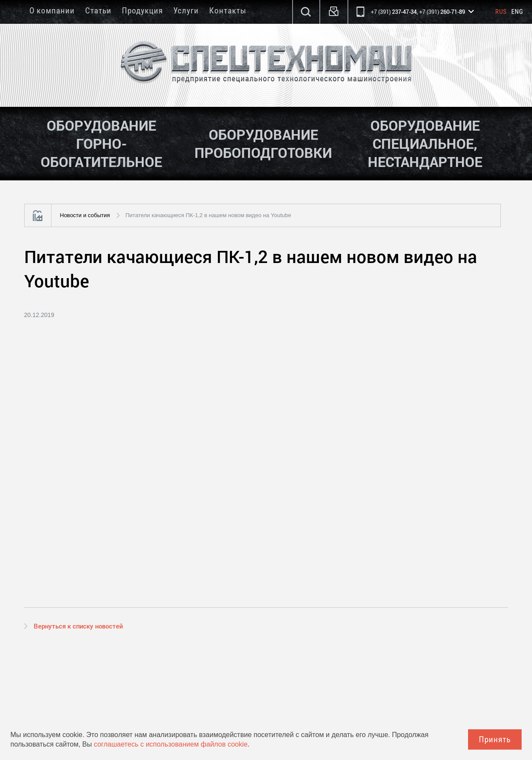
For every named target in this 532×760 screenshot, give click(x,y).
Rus (501, 12)
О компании (52, 11)
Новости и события (85, 215)
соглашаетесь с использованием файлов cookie (171, 744)
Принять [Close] (495, 739)
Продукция (142, 11)
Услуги (186, 11)
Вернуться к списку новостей (78, 626)
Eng (517, 12)
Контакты (228, 11)
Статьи (98, 11)
